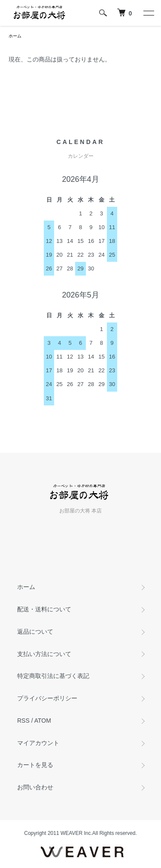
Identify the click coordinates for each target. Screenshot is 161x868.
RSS (23, 721)
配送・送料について (44, 609)
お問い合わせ (35, 787)
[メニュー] (148, 13)
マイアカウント (38, 743)
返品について (35, 632)
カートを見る (35, 765)
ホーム (15, 36)
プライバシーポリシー (47, 698)
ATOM (43, 721)
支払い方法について (44, 654)
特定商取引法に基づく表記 (53, 676)
